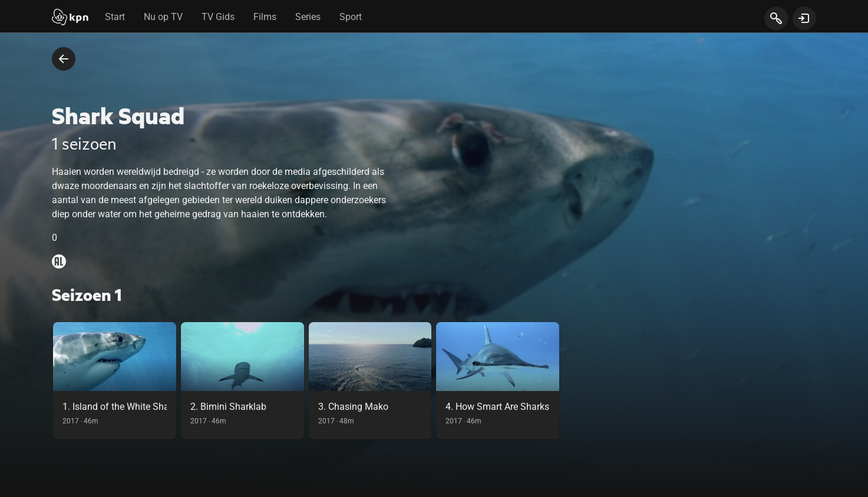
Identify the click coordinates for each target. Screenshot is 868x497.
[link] (115, 381)
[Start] (70, 18)
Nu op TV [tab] (163, 17)
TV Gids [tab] (218, 17)
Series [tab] (308, 17)
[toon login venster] (804, 18)
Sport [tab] (351, 17)
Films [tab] (265, 17)
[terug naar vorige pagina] (64, 59)
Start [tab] (115, 17)
